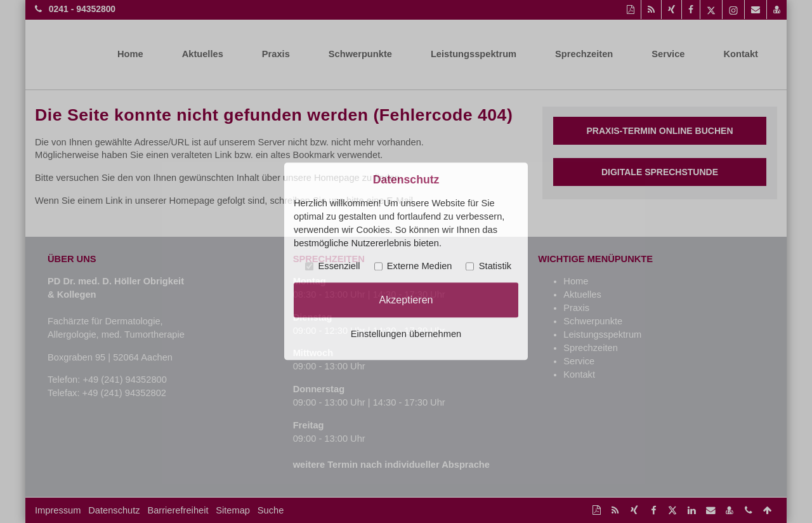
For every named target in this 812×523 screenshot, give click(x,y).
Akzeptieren (406, 300)
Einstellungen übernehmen (406, 334)
